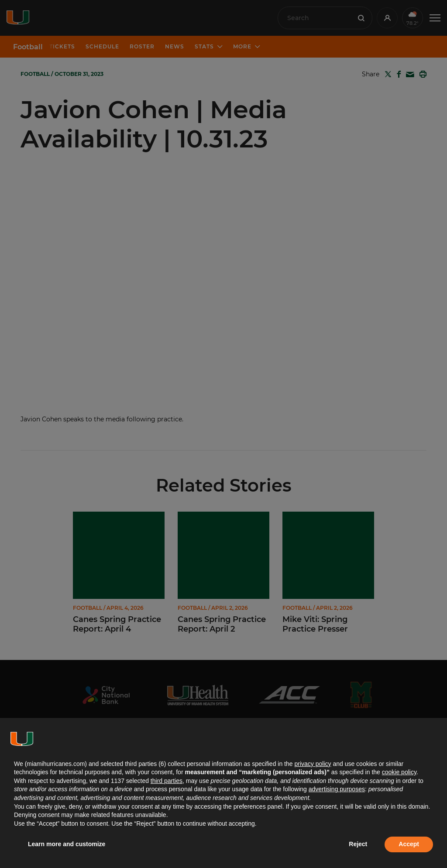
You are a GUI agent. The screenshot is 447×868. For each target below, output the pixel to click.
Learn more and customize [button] (67, 844)
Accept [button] (409, 844)
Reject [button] (358, 844)
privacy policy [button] (313, 764)
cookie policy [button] (399, 772)
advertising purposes (337, 789)
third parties (167, 781)
